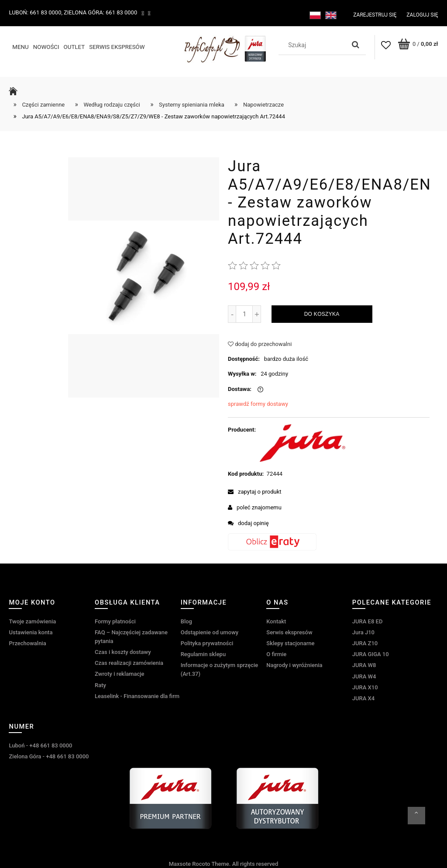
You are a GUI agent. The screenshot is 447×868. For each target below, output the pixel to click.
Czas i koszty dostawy (123, 652)
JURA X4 (363, 698)
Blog (186, 621)
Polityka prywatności (207, 643)
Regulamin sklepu (203, 654)
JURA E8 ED (368, 621)
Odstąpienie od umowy (210, 632)
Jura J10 (363, 632)
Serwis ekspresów (289, 632)
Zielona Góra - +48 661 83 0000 (49, 756)
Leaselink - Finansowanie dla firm (137, 696)
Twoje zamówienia (32, 621)
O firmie (276, 654)
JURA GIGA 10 (371, 654)
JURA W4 (364, 676)
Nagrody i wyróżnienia (294, 665)
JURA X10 (365, 687)
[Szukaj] (356, 45)
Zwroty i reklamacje (119, 674)
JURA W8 (364, 665)
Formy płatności (115, 621)
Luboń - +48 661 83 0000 (40, 745)
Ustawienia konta (31, 632)
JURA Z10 (365, 643)
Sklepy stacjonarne (290, 643)
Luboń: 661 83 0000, (36, 12)
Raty (100, 685)
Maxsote (180, 864)
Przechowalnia (27, 643)
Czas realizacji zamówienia (129, 663)
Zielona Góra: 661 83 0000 (100, 12)
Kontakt (276, 621)
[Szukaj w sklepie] (314, 45)
